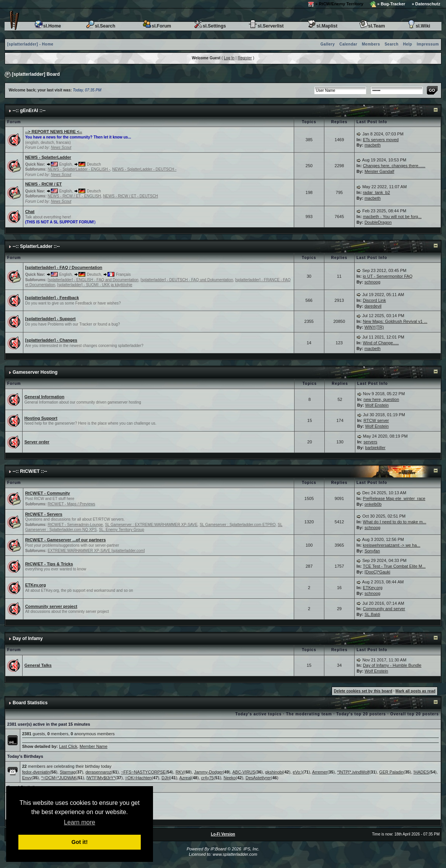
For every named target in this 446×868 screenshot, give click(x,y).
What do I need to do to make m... (395, 522)
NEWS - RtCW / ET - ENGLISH (74, 196)
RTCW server (376, 420)
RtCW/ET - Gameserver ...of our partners (66, 540)
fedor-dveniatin (36, 772)
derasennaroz (98, 772)
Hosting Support (41, 418)
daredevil (373, 306)
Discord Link (374, 300)
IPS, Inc (251, 849)
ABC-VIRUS (244, 772)
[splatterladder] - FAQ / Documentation (64, 267)
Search (391, 44)
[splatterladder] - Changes (51, 340)
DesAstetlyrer (258, 778)
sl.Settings (210, 26)
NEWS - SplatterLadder (48, 157)
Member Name (94, 746)
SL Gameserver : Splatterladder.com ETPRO (238, 525)
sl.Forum (157, 26)
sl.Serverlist (266, 26)
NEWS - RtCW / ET (44, 184)
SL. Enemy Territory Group (122, 530)
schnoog (373, 282)
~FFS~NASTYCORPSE (143, 772)
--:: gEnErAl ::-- (29, 111)
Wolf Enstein (377, 405)
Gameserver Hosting (35, 372)
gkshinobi (274, 772)
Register (245, 58)
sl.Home (48, 26)
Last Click (68, 746)
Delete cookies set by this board (363, 691)
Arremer (320, 772)
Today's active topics (258, 714)
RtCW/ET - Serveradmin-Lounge (75, 525)
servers (370, 442)
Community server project (51, 606)
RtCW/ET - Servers (44, 514)
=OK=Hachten (138, 778)
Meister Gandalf (379, 171)
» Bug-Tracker (387, 4)
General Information (45, 397)
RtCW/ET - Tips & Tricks (49, 564)
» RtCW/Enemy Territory (336, 4)
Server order (37, 442)
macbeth (373, 145)
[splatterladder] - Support (50, 319)
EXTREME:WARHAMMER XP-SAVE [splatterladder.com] (96, 551)
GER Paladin (391, 772)
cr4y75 (208, 778)
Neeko (230, 778)
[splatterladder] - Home (30, 44)
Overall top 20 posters (414, 714)
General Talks (38, 665)
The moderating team (309, 714)
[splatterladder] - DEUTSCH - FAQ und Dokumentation (187, 280)
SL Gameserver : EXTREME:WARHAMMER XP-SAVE (151, 525)
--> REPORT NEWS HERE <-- (54, 132)
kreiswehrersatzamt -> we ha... (392, 545)
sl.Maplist (322, 26)
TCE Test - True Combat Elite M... (394, 566)
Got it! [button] (80, 842)
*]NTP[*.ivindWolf (353, 772)
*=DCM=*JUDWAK (59, 778)
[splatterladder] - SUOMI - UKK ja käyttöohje (95, 285)
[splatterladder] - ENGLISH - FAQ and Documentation (93, 280)
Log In (229, 58)
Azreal (185, 778)
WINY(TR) (374, 327)
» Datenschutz (426, 4)
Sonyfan (372, 551)
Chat (30, 212)
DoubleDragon (378, 222)
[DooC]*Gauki (377, 572)
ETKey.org (36, 585)
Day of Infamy (28, 638)
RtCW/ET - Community (48, 493)
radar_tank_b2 (377, 192)
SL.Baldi (372, 614)
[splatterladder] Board (36, 74)
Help (408, 44)
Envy (27, 778)
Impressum (428, 44)
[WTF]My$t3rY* (101, 778)
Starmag (68, 772)
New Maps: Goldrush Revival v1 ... (395, 321)
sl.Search (100, 26)
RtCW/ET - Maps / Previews (72, 504)
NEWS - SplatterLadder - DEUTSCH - (145, 169)
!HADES (421, 772)
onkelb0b (373, 504)
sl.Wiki (418, 26)
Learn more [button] (80, 822)
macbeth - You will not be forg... (392, 217)
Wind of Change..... (381, 343)
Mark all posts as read (416, 691)
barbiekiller (375, 448)
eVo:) (298, 772)
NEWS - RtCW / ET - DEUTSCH (130, 196)
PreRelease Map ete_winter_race (394, 498)
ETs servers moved (381, 140)
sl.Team (372, 26)
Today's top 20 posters (361, 714)
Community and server (384, 609)
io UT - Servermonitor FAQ (387, 276)
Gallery (328, 44)
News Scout (61, 147)
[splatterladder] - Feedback (52, 298)
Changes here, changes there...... (394, 166)
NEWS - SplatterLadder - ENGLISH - (79, 169)
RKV (180, 772)
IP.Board (218, 849)
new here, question (381, 399)
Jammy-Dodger (208, 772)
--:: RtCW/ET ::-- (30, 471)
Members (371, 44)
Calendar (348, 44)
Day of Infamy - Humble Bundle (392, 665)
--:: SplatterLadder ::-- (36, 246)
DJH (165, 778)
